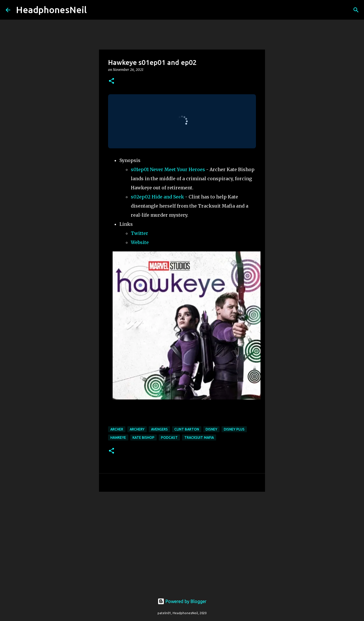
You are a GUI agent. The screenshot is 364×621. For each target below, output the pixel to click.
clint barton (187, 429)
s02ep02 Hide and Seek (157, 197)
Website (140, 242)
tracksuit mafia (199, 437)
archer (117, 429)
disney (211, 429)
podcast (169, 437)
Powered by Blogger (182, 601)
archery (137, 429)
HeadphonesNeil (51, 10)
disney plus (234, 429)
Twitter (139, 233)
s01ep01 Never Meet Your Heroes (168, 169)
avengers (159, 429)
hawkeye (118, 437)
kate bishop (143, 437)
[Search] (95, 10)
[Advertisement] (182, 540)
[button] (111, 81)
